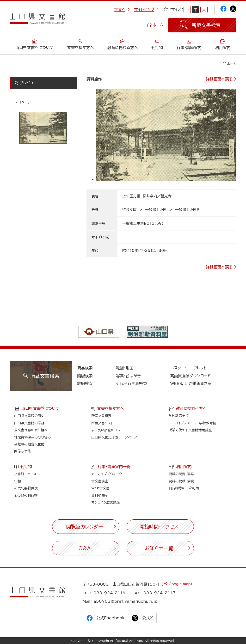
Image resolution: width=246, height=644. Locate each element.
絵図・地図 (125, 368)
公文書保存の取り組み (31, 430)
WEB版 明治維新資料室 (191, 383)
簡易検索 (85, 368)
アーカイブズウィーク (107, 474)
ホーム (158, 25)
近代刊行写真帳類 (131, 383)
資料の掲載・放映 (181, 481)
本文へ (122, 9)
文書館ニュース (25, 474)
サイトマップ (146, 9)
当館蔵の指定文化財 (29, 444)
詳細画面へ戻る (219, 79)
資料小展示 (100, 495)
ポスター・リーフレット (188, 368)
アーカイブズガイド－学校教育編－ (194, 423)
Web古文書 (100, 488)
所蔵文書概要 (101, 416)
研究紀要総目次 (26, 488)
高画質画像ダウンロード (191, 376)
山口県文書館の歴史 (29, 416)
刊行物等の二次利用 (184, 488)
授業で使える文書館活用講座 (190, 430)
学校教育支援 (179, 416)
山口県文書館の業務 (29, 423)
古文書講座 (100, 481)
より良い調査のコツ (106, 430)
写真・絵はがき (129, 376)
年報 (18, 481)
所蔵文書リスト (102, 423)
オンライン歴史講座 (105, 502)
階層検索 (85, 376)
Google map (179, 584)
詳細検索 (85, 383)
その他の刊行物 (26, 495)
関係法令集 (23, 451)
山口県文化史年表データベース (114, 437)
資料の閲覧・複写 (181, 474)
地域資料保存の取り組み (32, 437)
